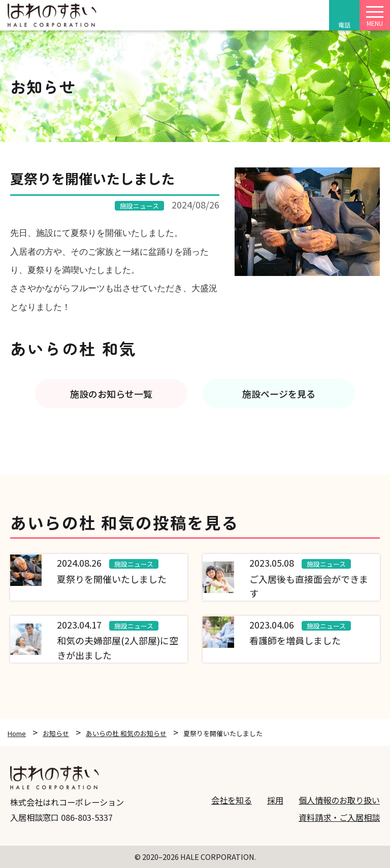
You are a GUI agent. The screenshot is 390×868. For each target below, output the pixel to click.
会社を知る (232, 800)
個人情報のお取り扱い (339, 800)
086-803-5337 (87, 817)
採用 (275, 800)
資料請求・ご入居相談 (339, 817)
